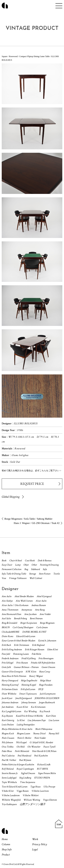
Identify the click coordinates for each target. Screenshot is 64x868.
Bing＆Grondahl (9, 623)
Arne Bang (40, 610)
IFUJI (41, 689)
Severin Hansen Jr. (10, 773)
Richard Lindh (44, 765)
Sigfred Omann (28, 773)
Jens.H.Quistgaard (23, 698)
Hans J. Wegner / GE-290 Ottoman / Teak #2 (37, 523)
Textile (57, 574)
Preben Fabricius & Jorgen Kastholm (18, 765)
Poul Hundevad (24, 756)
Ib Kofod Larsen (28, 689)
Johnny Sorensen (29, 702)
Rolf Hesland (8, 769)
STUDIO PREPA (42, 778)
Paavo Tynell (49, 747)
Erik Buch (6, 645)
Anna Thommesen (10, 610)
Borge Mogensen (47, 623)
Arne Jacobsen (30, 614)
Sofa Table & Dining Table (14, 574)
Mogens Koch (8, 734)
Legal (35, 849)
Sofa (45, 569)
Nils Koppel (21, 742)
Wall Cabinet (36, 578)
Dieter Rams (7, 636)
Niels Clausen (8, 738)
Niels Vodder (40, 738)
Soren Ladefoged (9, 778)
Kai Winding (30, 711)
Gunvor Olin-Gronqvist (12, 672)
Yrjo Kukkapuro (9, 804)
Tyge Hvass (35, 787)
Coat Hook (30, 561)
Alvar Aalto (41, 601)
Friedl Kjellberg (29, 658)
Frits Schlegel (8, 663)
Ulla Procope (49, 787)
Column (6, 844)
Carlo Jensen (42, 627)
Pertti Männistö (22, 751)
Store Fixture (45, 574)
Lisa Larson (54, 720)
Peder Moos (7, 751)
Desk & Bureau (45, 561)
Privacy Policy (40, 844)
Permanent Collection (12, 569)
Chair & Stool (16, 561)
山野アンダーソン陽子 (33, 804)
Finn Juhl (6, 654)
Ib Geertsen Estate (10, 689)
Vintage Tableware (18, 578)
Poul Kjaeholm (41, 756)
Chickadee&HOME (10, 632)
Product (6, 855)
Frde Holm (36, 654)
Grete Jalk (6, 667)
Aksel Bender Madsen (24, 596)
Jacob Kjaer (7, 698)
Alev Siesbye (7, 601)
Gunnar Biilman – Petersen (26, 667)
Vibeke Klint (8, 791)
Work (35, 839)
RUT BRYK (42, 769)
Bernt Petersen (36, 618)
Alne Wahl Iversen (24, 601)
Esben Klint (53, 649)
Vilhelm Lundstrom (11, 795)
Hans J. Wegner (36, 676)
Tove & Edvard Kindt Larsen (15, 787)
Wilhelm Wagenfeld (11, 800)
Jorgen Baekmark (47, 702)
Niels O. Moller (24, 738)
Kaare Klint (22, 707)
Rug (26, 569)
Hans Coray (45, 672)
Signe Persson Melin (47, 773)
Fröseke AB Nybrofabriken (43, 663)
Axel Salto (6, 618)
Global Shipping (11, 497)
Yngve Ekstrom (50, 800)
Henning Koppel (29, 685)
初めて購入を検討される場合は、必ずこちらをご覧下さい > (31, 471)
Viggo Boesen (23, 791)
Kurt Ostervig (8, 720)
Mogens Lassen (23, 734)
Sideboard (35, 569)
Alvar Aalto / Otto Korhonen (15, 605)
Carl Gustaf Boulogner (23, 627)
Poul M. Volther (9, 760)
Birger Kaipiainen (29, 623)
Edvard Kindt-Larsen (26, 636)
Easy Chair (7, 565)
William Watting (32, 800)
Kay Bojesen (7, 716)
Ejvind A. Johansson (47, 641)
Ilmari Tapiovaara (28, 694)
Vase (4, 578)
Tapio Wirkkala (9, 782)
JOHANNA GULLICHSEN (47, 698)
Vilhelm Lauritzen (40, 791)
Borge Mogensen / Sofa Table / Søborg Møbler (28, 519)
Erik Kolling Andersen (12, 649)
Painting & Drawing (49, 565)
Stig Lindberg (25, 778)
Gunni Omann (48, 667)
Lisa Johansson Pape (37, 720)
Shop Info (7, 849)
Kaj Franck (45, 711)
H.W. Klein (31, 672)
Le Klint (21, 720)
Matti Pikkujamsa (44, 729)
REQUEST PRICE (32, 484)
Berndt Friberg (20, 618)
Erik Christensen (22, 645)
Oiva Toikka (8, 747)
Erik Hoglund (38, 645)
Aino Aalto (7, 596)
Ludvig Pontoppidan (26, 725)
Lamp (18, 565)
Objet (26, 565)
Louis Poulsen (8, 725)
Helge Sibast (45, 681)
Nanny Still (54, 734)
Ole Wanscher (34, 747)
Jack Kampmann (48, 694)
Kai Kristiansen (38, 707)
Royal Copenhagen (25, 769)
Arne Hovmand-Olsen (11, 614)
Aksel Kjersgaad (44, 596)
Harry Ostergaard (10, 681)
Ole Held (20, 747)
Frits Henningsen (46, 658)
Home (5, 839)
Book (4, 561)
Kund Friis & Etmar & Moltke (29, 716)
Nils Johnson (7, 742)
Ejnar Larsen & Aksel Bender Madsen (18, 641)
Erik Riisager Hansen (35, 649)
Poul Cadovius (8, 756)
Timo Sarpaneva (28, 782)
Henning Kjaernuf (10, 685)
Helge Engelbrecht (29, 681)
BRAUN (6, 627)
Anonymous (27, 610)
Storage (33, 574)
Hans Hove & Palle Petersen (14, 676)
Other (34, 565)
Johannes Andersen (10, 702)
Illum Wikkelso (9, 694)
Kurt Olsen (51, 716)
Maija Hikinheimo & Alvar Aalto (17, 729)
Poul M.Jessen (25, 760)
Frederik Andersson (10, 658)
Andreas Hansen (39, 605)
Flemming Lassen (21, 654)
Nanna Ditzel (39, 734)
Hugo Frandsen (46, 685)
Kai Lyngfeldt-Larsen (11, 711)
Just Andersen (8, 707)
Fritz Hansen (22, 663)
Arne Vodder (45, 614)
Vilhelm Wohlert (31, 795)
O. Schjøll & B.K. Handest (41, 742)
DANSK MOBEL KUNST (34, 632)
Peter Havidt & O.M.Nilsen (44, 751)
